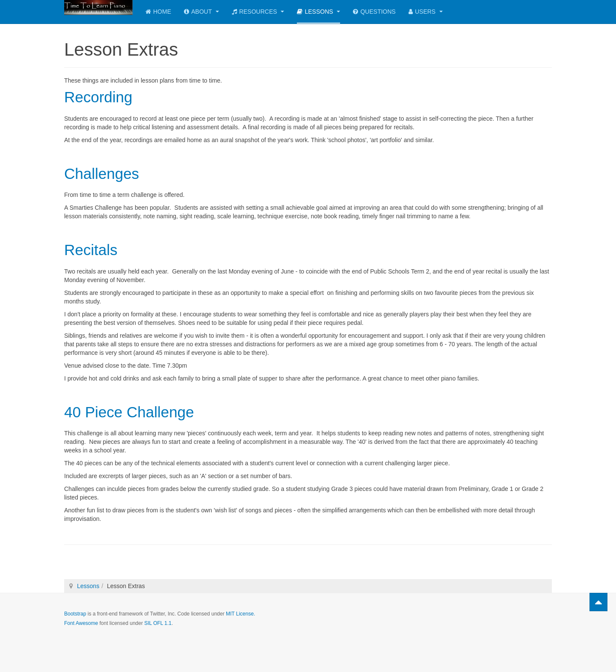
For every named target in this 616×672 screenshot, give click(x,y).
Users (426, 12)
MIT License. (240, 614)
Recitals (91, 250)
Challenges (102, 174)
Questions (374, 12)
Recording (98, 97)
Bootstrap (75, 614)
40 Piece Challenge (129, 412)
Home (158, 12)
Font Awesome (81, 623)
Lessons (318, 12)
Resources (258, 12)
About (201, 12)
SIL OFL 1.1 (158, 623)
